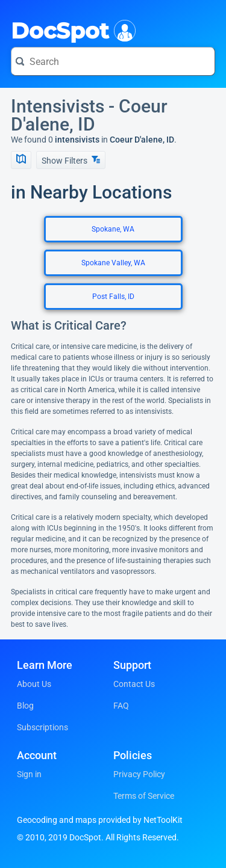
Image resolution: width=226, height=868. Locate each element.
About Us (34, 684)
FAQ (121, 706)
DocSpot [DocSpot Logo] (71, 29)
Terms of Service (144, 796)
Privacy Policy (139, 774)
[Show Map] (21, 160)
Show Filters (71, 160)
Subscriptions (42, 727)
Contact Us (134, 684)
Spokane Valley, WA (113, 263)
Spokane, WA (113, 229)
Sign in (29, 774)
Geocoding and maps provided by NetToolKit (100, 820)
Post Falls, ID (113, 297)
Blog (25, 706)
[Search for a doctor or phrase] (113, 61)
